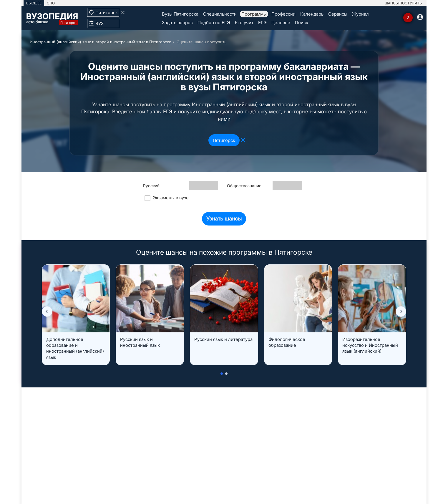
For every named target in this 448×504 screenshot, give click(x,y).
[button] (47, 311)
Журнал (360, 14)
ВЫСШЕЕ (34, 3)
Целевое (281, 23)
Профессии (283, 14)
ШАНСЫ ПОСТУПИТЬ (403, 3)
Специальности (220, 14)
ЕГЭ (262, 23)
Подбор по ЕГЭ (214, 23)
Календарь (312, 14)
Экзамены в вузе (167, 198)
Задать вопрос (177, 23)
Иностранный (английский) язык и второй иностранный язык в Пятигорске (100, 42)
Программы (254, 14)
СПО (51, 3)
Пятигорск (224, 140)
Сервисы (338, 14)
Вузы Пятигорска (180, 14)
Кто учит (244, 23)
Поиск (302, 23)
